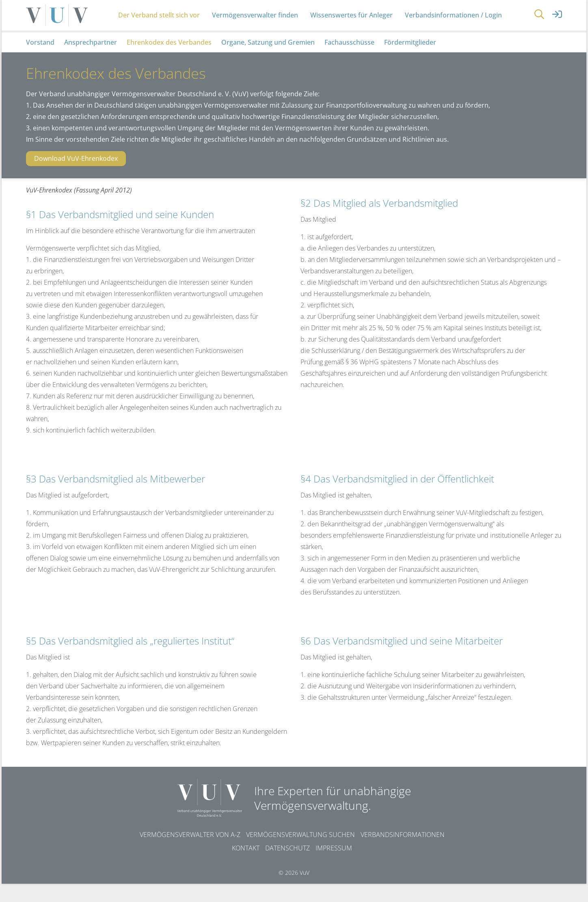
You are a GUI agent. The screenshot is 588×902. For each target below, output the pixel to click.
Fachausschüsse (349, 60)
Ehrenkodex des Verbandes (169, 60)
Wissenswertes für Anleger (355, 24)
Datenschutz (288, 866)
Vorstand (40, 60)
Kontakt (246, 866)
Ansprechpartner (91, 60)
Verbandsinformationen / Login (457, 24)
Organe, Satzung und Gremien (268, 60)
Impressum (334, 866)
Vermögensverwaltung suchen (300, 853)
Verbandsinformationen (403, 853)
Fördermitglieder (410, 60)
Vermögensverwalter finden (259, 24)
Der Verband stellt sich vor (163, 24)
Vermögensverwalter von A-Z (190, 853)
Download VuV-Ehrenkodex (76, 177)
